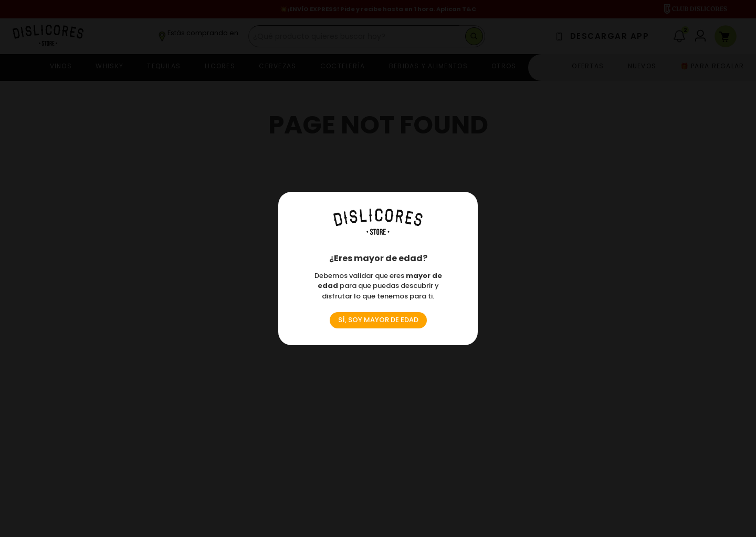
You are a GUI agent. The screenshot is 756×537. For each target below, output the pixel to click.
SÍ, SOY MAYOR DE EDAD (378, 320)
